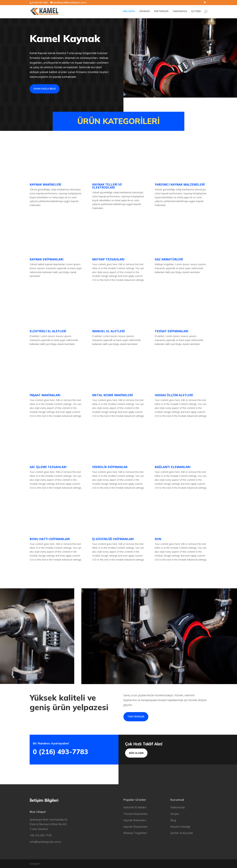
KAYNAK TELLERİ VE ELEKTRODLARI (107, 186)
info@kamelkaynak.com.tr (46, 842)
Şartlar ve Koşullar (182, 833)
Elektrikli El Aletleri (135, 807)
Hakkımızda (178, 807)
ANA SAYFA (129, 12)
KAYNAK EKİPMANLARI (46, 259)
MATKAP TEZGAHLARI (108, 259)
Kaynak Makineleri (135, 820)
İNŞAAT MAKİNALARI (45, 395)
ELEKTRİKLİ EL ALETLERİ (48, 331)
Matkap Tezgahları (135, 833)
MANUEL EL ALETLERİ (108, 331)
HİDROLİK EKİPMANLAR (110, 467)
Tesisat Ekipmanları (136, 814)
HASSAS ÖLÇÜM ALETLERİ (174, 395)
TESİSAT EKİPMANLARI (171, 331)
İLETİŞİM (196, 12)
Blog (173, 820)
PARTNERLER (161, 12)
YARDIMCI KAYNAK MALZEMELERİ (180, 184)
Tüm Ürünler (136, 717)
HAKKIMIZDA (180, 12)
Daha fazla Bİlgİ (45, 89)
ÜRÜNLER (145, 12)
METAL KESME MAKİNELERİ (112, 395)
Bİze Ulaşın (136, 753)
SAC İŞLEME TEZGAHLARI (48, 467)
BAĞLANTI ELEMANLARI (173, 467)
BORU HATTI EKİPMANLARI (50, 539)
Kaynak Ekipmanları (136, 827)
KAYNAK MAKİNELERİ (45, 184)
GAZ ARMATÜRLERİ (169, 259)
